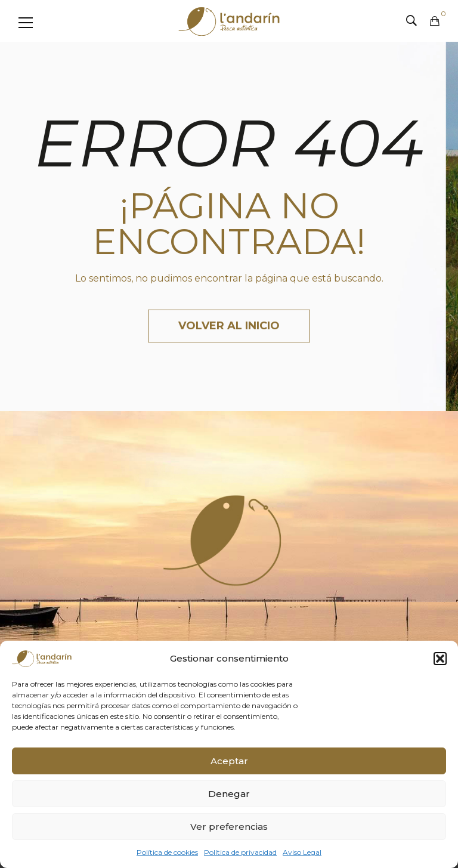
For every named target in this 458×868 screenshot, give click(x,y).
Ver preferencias (229, 827)
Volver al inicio (229, 326)
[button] (440, 659)
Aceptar (229, 761)
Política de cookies (167, 852)
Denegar (229, 794)
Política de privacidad (240, 852)
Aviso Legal (302, 852)
